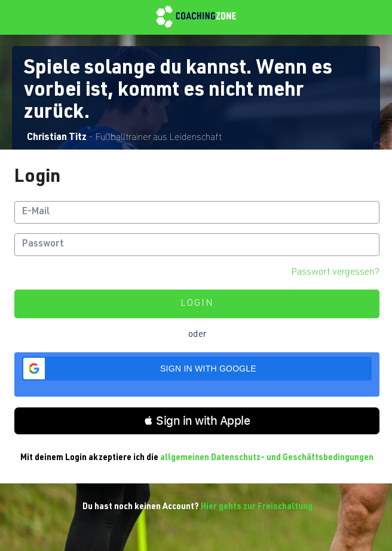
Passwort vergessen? (335, 273)
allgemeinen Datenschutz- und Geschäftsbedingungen (267, 458)
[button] (197, 369)
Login (197, 304)
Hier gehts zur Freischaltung (257, 507)
